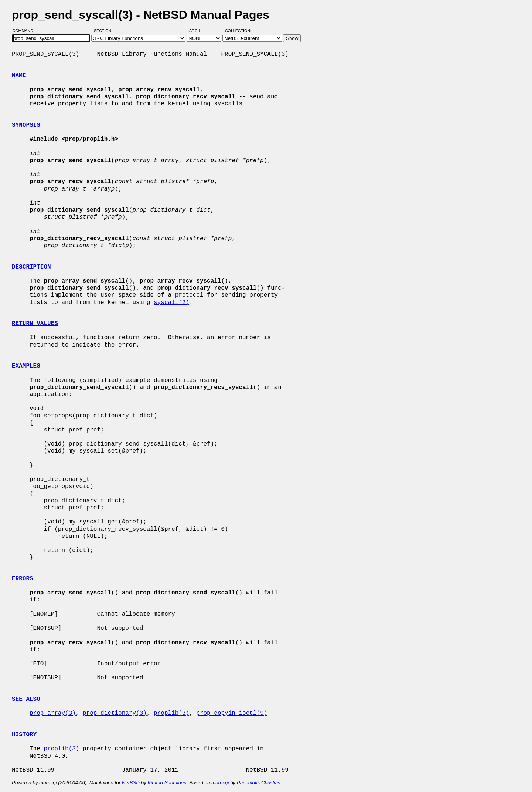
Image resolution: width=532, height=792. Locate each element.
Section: (105, 31)
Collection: (238, 31)
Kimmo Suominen (167, 783)
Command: (26, 31)
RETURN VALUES (35, 324)
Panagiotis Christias (259, 783)
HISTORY (24, 735)
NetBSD (131, 783)
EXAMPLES (26, 366)
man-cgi (220, 783)
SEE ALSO (26, 699)
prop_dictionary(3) (115, 713)
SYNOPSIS (26, 125)
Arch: (199, 31)
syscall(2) (171, 303)
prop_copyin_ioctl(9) (232, 713)
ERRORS (23, 579)
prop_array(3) (53, 713)
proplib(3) (171, 713)
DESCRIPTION (31, 267)
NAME (19, 76)
